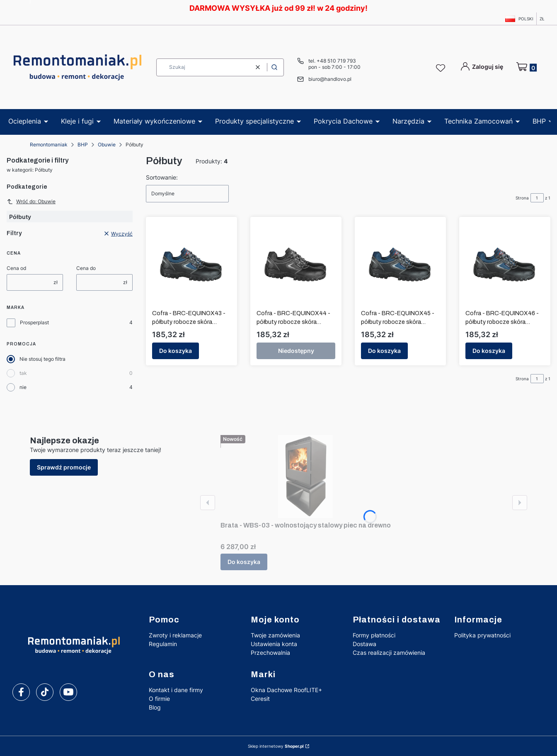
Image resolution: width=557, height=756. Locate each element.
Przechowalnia (270, 653)
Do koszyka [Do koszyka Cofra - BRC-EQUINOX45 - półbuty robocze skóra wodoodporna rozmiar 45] (384, 351)
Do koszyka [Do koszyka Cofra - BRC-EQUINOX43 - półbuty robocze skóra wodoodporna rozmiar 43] (176, 351)
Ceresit (260, 699)
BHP (83, 145)
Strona (522, 198)
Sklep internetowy (276, 746)
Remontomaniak (49, 145)
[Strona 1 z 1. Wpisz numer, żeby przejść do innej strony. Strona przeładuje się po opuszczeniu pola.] (537, 198)
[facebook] (21, 692)
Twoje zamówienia (275, 635)
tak (23, 373)
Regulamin (163, 644)
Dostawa (364, 644)
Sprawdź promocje (64, 467)
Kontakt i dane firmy (176, 690)
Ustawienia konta (274, 644)
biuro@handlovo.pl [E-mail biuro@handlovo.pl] (330, 79)
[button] (274, 67)
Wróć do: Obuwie (31, 202)
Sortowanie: (162, 177)
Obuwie (107, 145)
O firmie (159, 699)
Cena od (16, 268)
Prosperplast (34, 322)
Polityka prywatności (482, 635)
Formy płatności (374, 635)
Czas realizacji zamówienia (389, 653)
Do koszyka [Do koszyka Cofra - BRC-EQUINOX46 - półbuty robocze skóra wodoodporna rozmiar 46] (489, 351)
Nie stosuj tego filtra (42, 359)
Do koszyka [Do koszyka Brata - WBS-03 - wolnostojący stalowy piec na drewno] (244, 562)
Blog (155, 707)
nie (23, 387)
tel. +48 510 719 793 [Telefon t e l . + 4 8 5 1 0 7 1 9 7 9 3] (332, 61)
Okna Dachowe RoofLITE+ (286, 690)
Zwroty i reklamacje (175, 635)
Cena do (86, 268)
